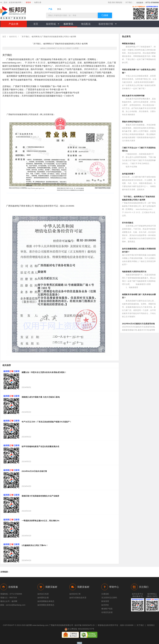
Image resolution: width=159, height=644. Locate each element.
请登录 (28, 2)
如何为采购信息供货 (78, 598)
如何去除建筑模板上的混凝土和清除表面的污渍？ (139, 250)
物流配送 (86, 24)
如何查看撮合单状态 (46, 601)
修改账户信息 (107, 609)
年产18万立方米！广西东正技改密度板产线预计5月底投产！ (47, 422)
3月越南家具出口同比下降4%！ (35, 545)
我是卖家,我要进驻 (115, 2)
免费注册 (38, 2)
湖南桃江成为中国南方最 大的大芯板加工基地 (41, 397)
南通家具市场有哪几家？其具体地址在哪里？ (139, 296)
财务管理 (105, 601)
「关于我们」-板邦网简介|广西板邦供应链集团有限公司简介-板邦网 (139, 198)
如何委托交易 (43, 598)
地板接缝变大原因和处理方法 (134, 272)
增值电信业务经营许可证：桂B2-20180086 (116, 625)
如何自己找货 (43, 594)
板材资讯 (68, 24)
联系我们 (151, 625)
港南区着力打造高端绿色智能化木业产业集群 (40, 496)
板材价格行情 (108, 24)
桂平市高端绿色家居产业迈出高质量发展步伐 (40, 446)
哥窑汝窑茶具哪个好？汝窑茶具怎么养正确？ (139, 71)
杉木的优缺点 (128, 223)
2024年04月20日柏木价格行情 (34, 471)
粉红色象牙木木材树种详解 (133, 96)
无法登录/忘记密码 (109, 598)
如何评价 (105, 605)
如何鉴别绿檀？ (129, 174)
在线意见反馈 (107, 612)
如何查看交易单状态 (46, 605)
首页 (36, 24)
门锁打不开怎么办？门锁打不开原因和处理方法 (139, 149)
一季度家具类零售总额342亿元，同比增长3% (41, 521)
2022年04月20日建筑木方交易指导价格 (138, 324)
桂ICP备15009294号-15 (85, 625)
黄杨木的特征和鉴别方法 (132, 122)
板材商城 (53, 24)
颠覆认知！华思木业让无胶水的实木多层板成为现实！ (44, 372)
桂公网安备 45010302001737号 (79, 629)
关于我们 (129, 2)
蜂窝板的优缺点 (129, 44)
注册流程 (105, 594)
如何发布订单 (75, 594)
